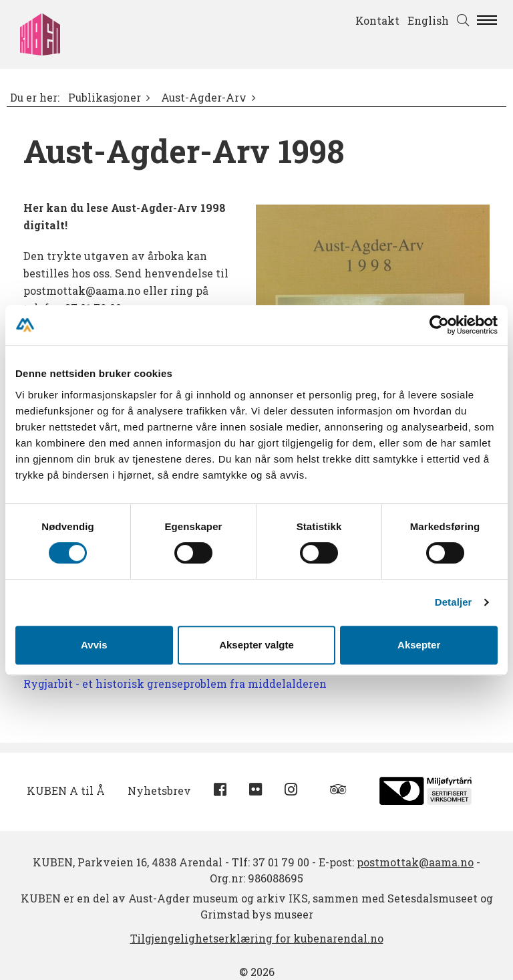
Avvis (94, 645)
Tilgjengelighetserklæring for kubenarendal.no (257, 938)
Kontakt (377, 20)
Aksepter (419, 645)
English (428, 20)
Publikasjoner (105, 98)
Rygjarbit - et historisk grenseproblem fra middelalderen (175, 684)
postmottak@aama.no (415, 862)
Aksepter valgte (256, 645)
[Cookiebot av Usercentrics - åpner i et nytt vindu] (439, 325)
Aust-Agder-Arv (204, 98)
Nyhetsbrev (159, 790)
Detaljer (454, 602)
